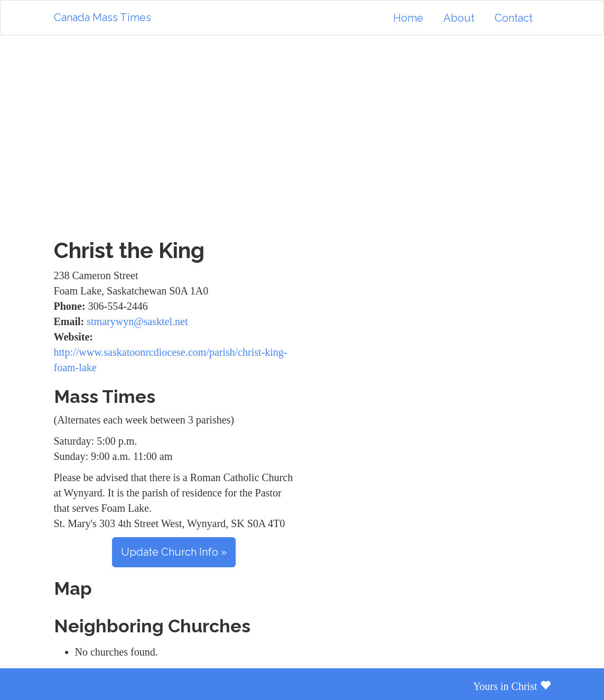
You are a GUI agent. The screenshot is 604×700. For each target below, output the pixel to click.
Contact (514, 18)
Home (408, 18)
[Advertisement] (302, 137)
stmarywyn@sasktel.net (137, 321)
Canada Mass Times (103, 17)
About (459, 18)
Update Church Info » (174, 552)
